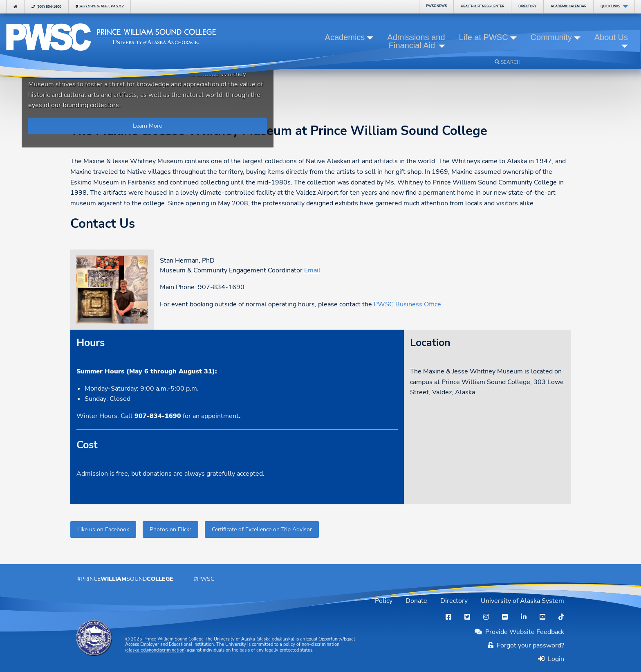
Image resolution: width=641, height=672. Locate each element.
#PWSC (204, 579)
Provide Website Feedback (519, 632)
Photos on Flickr (170, 529)
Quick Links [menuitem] (610, 6)
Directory (454, 601)
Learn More (147, 126)
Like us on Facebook (103, 529)
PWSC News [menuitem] (436, 6)
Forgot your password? (526, 645)
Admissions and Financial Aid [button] (416, 41)
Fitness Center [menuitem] (482, 6)
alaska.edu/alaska (275, 639)
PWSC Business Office (407, 304)
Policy (384, 601)
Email (312, 270)
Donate (416, 601)
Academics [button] (345, 37)
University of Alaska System (522, 601)
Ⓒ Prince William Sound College (165, 639)
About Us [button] (611, 37)
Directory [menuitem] (527, 6)
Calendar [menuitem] (568, 6)
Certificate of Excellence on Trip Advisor (262, 529)
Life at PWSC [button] (484, 37)
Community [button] (551, 37)
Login (554, 659)
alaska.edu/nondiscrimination (155, 650)
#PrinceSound (125, 579)
